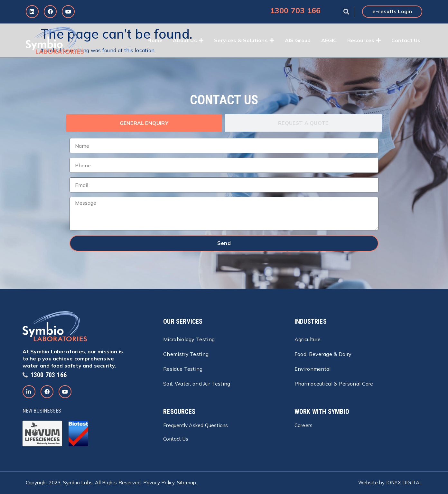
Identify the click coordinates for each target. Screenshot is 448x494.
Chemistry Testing (186, 354)
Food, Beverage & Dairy (323, 354)
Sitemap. (187, 483)
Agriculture (308, 339)
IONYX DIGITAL (404, 483)
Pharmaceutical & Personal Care (334, 384)
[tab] (144, 123)
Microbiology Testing (189, 339)
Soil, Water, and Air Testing (197, 384)
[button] (346, 12)
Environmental (313, 369)
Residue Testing (183, 369)
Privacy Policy (159, 483)
